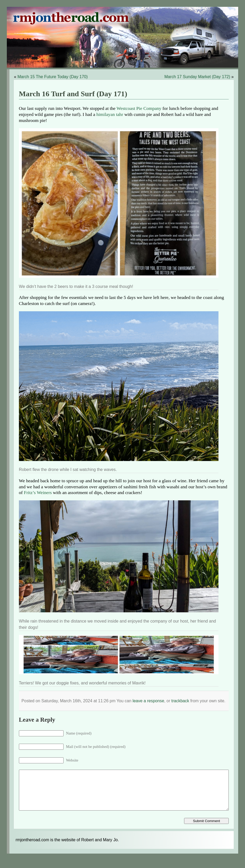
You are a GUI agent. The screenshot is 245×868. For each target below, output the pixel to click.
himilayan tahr (110, 114)
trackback (180, 701)
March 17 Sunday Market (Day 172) (197, 77)
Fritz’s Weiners (38, 492)
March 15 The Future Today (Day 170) (53, 77)
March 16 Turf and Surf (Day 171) (73, 94)
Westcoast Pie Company (139, 108)
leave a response (148, 701)
